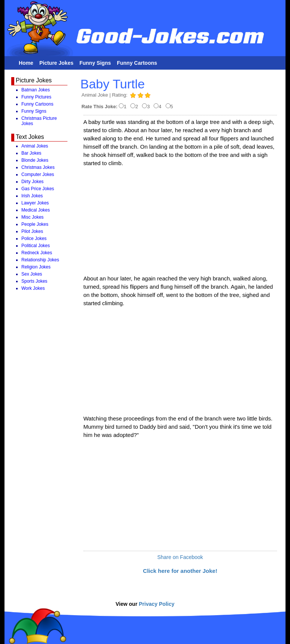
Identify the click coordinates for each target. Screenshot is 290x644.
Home (26, 63)
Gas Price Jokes (38, 189)
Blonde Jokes (35, 160)
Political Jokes (36, 246)
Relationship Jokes (40, 260)
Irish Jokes (32, 196)
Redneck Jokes (37, 253)
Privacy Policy (157, 604)
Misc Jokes (32, 217)
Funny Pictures (36, 97)
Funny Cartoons (137, 63)
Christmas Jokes (38, 167)
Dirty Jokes (32, 182)
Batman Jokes (36, 90)
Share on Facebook (180, 557)
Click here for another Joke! (180, 571)
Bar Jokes (31, 153)
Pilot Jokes (32, 231)
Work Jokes (33, 288)
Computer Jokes (38, 174)
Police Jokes (34, 239)
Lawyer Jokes (35, 203)
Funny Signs (95, 63)
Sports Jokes (34, 281)
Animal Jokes (35, 146)
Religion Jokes (36, 267)
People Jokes (35, 224)
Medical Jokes (36, 210)
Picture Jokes (56, 63)
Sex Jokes (32, 274)
